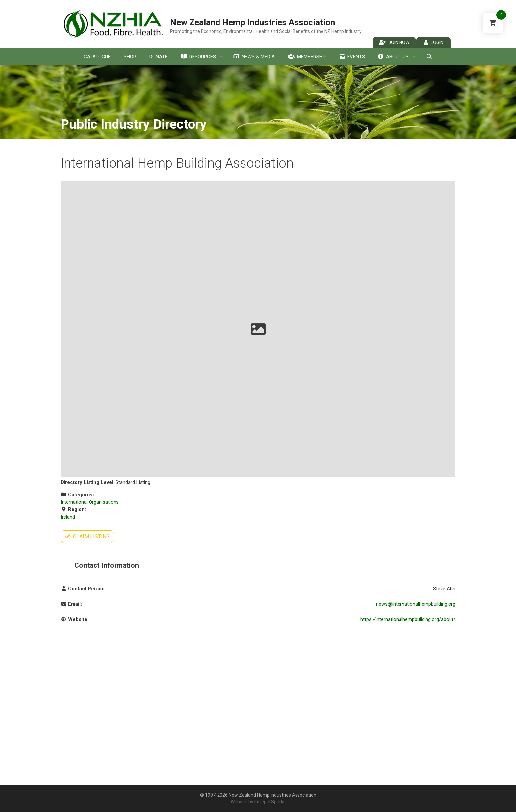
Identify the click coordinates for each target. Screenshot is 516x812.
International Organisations (90, 502)
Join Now (394, 42)
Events (352, 57)
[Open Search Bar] (429, 57)
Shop (130, 57)
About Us (399, 57)
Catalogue (97, 57)
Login (433, 42)
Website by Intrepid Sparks (258, 802)
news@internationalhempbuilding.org (416, 604)
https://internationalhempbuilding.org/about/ (408, 619)
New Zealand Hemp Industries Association (253, 22)
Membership (307, 57)
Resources (204, 57)
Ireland (68, 517)
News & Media (254, 57)
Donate (158, 57)
